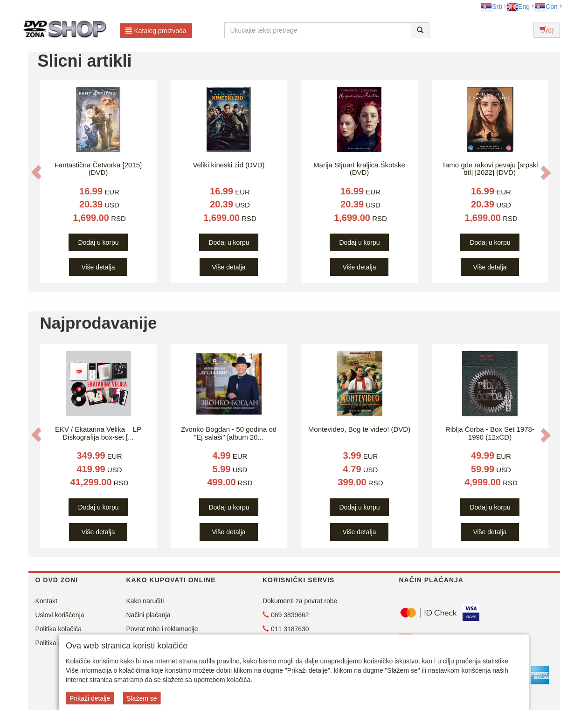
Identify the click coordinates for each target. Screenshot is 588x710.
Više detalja (98, 267)
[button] (36, 172)
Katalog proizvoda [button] (156, 31)
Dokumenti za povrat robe (300, 601)
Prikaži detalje (90, 698)
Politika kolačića (59, 629)
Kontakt (46, 601)
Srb (491, 7)
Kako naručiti (145, 601)
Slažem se (142, 698)
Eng (518, 7)
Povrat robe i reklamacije (162, 629)
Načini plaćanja (149, 615)
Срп (546, 7)
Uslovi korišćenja (60, 615)
